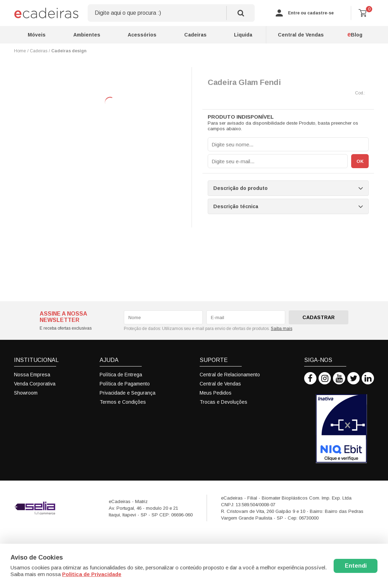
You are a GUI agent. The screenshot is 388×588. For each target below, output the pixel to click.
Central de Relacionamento (230, 375)
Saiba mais (282, 329)
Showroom (26, 393)
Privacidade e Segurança (128, 393)
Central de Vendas (301, 35)
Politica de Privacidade (92, 574)
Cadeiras (195, 35)
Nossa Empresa (32, 375)
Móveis (37, 35)
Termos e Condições (123, 402)
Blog (355, 34)
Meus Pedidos (216, 393)
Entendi (356, 566)
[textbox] (171, 13)
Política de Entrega (121, 375)
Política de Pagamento (125, 384)
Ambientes (87, 35)
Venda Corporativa (35, 384)
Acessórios (142, 35)
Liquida (243, 35)
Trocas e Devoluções (223, 402)
